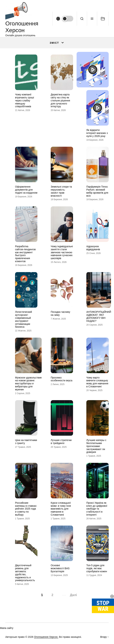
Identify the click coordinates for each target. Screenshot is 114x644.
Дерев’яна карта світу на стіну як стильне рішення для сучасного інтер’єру (60, 100)
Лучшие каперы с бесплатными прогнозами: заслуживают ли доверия (96, 446)
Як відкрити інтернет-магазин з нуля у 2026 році (97, 133)
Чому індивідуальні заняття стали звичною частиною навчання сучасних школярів (62, 252)
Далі (73, 595)
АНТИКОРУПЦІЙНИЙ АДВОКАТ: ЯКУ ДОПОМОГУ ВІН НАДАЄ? (99, 316)
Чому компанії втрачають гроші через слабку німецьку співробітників (25, 100)
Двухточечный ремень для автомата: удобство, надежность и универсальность (25, 573)
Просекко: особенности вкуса (62, 379)
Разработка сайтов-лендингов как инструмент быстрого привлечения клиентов (25, 254)
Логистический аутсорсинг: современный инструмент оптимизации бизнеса (23, 319)
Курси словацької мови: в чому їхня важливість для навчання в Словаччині (61, 509)
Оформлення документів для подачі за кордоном (26, 190)
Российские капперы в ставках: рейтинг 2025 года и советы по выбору (26, 509)
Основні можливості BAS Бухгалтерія (60, 568)
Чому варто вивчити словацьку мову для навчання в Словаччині (97, 382)
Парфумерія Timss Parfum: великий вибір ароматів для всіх (97, 191)
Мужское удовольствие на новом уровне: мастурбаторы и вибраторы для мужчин (28, 384)
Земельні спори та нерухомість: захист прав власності (61, 191)
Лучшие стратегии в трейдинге (61, 442)
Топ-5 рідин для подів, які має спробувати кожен (97, 568)
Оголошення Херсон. (46, 637)
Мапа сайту (7, 628)
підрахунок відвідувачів (93, 248)
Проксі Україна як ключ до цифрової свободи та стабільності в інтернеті (97, 509)
